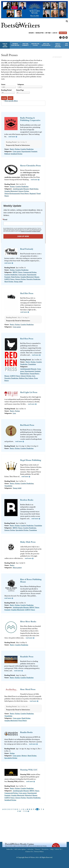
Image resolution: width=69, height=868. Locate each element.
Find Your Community (25, 45)
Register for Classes (35, 45)
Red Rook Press (27, 425)
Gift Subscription (20, 849)
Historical (28, 795)
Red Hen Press (27, 339)
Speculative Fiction (22, 530)
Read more (12, 137)
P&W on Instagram (67, 38)
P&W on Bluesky (64, 38)
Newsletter (40, 33)
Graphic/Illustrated (11, 191)
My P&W (48, 33)
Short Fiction (9, 282)
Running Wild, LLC (29, 770)
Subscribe (63, 33)
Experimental (26, 151)
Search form (67, 21)
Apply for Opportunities (46, 45)
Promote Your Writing (15, 45)
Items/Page (20, 90)
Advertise (31, 849)
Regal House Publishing (31, 460)
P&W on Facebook (61, 38)
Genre (3, 84)
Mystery (24, 756)
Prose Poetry (25, 193)
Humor (37, 277)
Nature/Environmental (12, 193)
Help (52, 849)
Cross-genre (17, 151)
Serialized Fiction (16, 154)
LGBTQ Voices (9, 279)
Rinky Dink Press (28, 542)
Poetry (12, 149)
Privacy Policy (39, 852)
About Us (58, 849)
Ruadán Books (26, 732)
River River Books (28, 621)
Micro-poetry (17, 568)
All (28, 811)
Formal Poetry (34, 374)
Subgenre (21, 84)
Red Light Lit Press (29, 392)
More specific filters (11, 101)
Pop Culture (29, 378)
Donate (31, 33)
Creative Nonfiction (27, 149)
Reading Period (6, 90)
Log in (55, 33)
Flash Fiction (34, 189)
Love (34, 376)
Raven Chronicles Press (31, 166)
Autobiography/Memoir (21, 189)
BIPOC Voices (17, 272)
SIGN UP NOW (23, 236)
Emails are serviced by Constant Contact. (31, 231)
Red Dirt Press (27, 293)
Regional (33, 193)
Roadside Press (27, 657)
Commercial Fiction (30, 272)
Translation (32, 364)
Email (5, 220)
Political (7, 154)
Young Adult (18, 282)
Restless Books (27, 500)
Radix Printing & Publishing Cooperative (30, 119)
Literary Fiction (24, 191)
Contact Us (29, 852)
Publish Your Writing (5, 45)
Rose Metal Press (28, 689)
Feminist (34, 151)
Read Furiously (27, 249)
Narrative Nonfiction (33, 279)
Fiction (17, 149)
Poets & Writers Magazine (58, 45)
